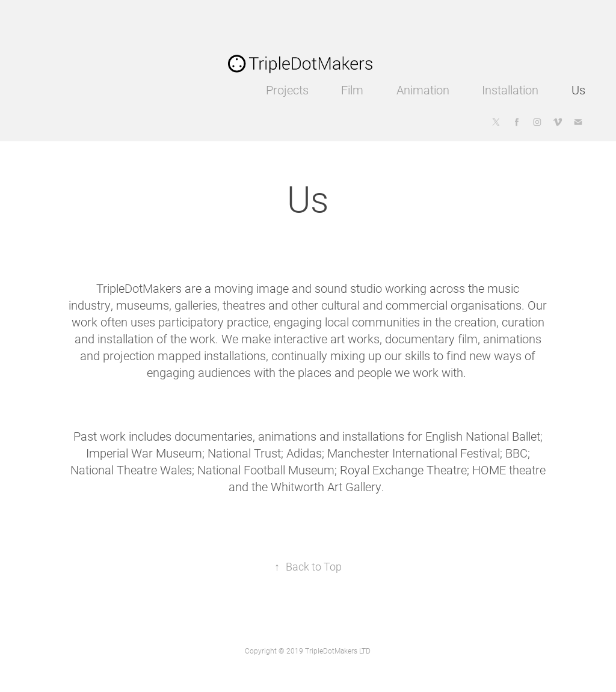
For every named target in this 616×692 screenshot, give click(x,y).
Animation (423, 90)
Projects (287, 90)
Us (578, 90)
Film (352, 90)
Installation (510, 90)
